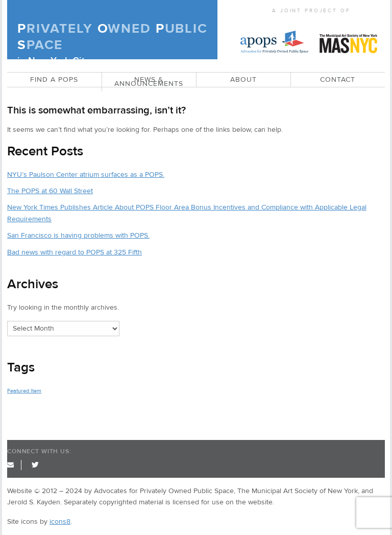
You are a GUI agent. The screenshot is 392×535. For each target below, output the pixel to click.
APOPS (274, 35)
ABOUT (243, 80)
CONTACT (338, 80)
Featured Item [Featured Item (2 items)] (24, 391)
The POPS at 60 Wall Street (50, 191)
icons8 (60, 522)
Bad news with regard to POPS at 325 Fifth (75, 252)
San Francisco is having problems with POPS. (78, 236)
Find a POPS (54, 80)
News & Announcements (149, 82)
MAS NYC (348, 35)
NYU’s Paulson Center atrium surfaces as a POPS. (86, 175)
